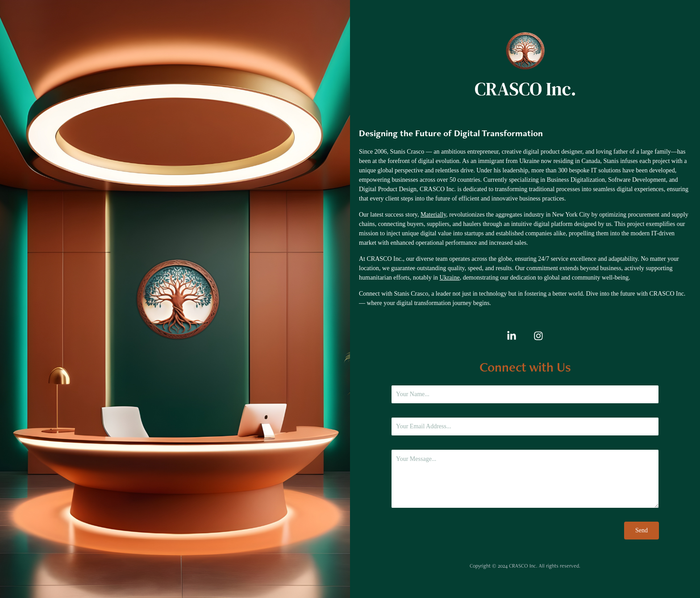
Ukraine (450, 278)
